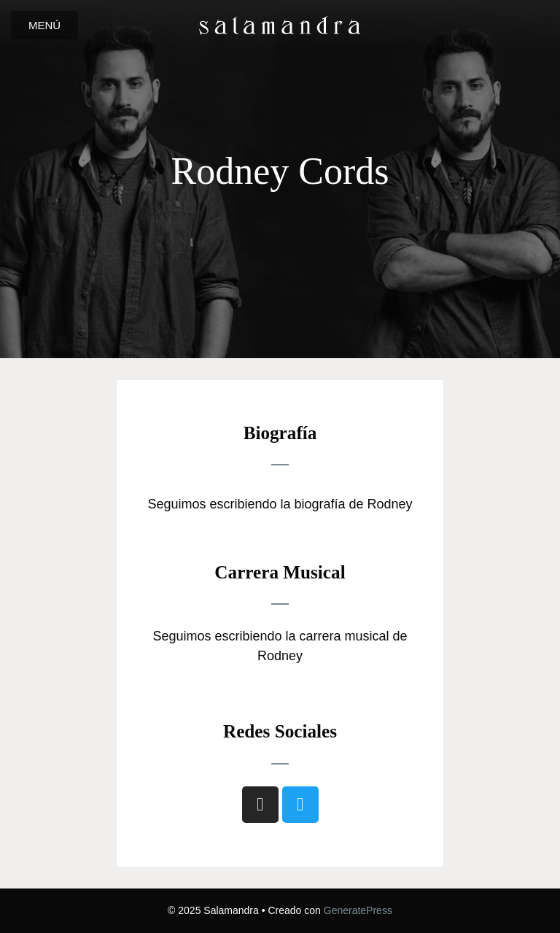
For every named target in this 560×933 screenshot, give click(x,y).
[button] (44, 25)
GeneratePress (358, 910)
